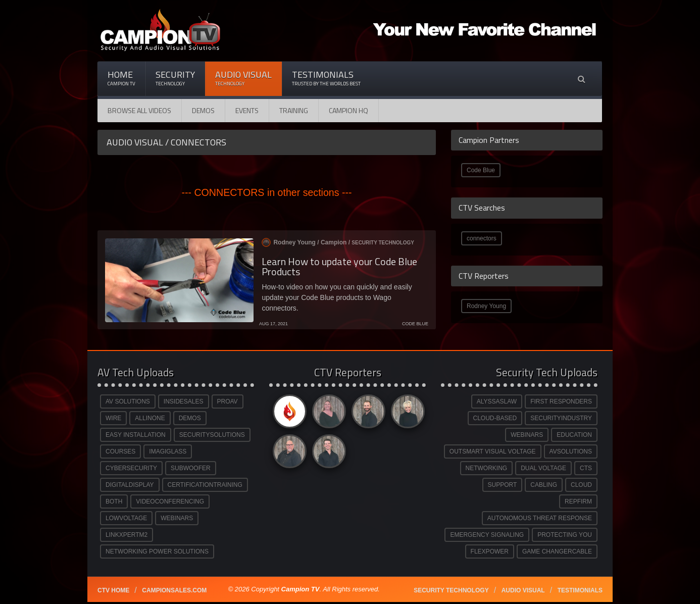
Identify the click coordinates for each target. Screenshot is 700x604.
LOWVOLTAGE (126, 518)
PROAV (228, 401)
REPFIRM (578, 501)
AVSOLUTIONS (571, 451)
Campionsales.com (174, 590)
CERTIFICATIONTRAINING (205, 485)
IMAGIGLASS (168, 451)
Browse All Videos (139, 110)
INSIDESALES (184, 401)
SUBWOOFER (191, 468)
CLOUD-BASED (495, 418)
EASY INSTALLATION (136, 435)
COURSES (120, 451)
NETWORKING (487, 468)
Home (121, 78)
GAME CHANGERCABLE (557, 551)
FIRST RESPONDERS (561, 401)
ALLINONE (150, 418)
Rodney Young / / (338, 242)
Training (294, 110)
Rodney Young (486, 306)
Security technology (451, 590)
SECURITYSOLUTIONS (212, 435)
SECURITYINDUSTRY (561, 418)
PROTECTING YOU (565, 535)
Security (175, 78)
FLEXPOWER (490, 551)
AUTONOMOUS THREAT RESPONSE (540, 518)
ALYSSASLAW (497, 401)
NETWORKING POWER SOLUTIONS (157, 551)
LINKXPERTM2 (127, 535)
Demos (203, 110)
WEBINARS (177, 518)
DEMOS (190, 418)
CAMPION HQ (348, 110)
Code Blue (481, 170)
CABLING (544, 485)
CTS (586, 468)
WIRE (113, 418)
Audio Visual (243, 78)
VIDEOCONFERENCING (170, 501)
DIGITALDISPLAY (130, 485)
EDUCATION (574, 435)
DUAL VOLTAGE (543, 468)
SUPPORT (503, 485)
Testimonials (326, 78)
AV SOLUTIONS (128, 401)
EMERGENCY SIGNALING (487, 535)
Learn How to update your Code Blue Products (339, 266)
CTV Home (113, 590)
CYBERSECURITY (131, 468)
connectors (482, 238)
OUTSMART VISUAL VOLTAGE (493, 451)
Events (247, 110)
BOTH (114, 501)
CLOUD (581, 485)
